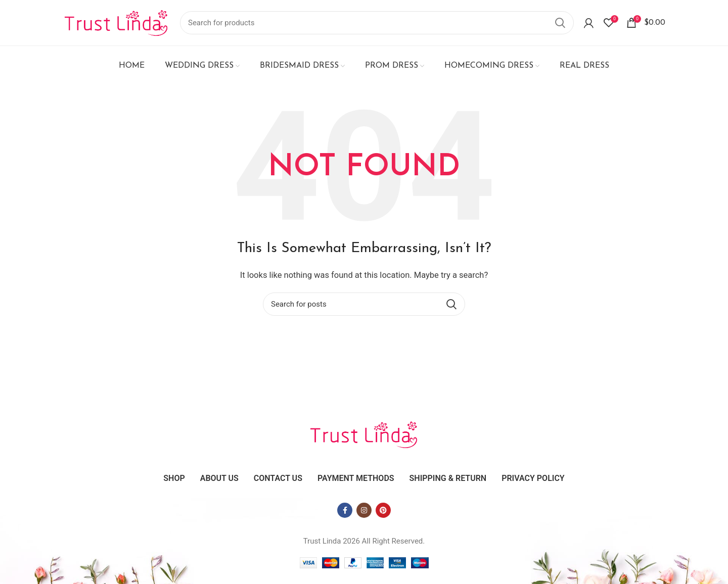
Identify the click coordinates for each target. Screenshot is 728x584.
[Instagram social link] (364, 510)
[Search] (377, 23)
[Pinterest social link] (383, 510)
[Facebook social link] (345, 510)
